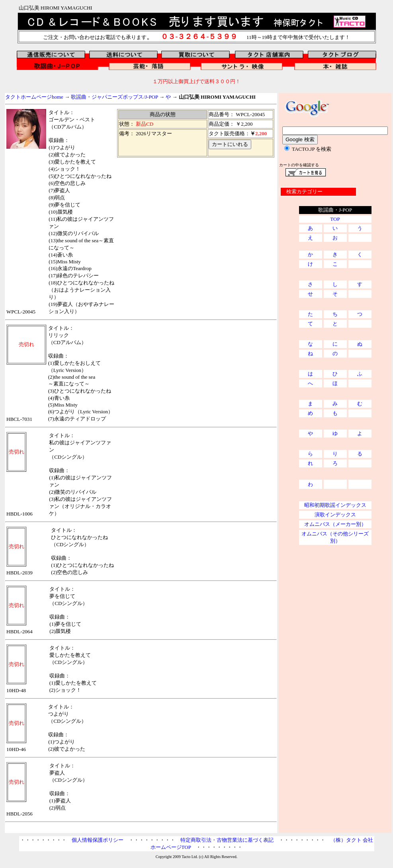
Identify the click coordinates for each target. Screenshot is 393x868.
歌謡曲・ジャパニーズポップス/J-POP (114, 97)
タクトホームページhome (34, 97)
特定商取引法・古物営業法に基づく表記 (227, 840)
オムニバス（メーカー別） (335, 524)
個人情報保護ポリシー (98, 840)
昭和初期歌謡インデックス (335, 505)
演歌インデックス (335, 515)
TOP (335, 219)
